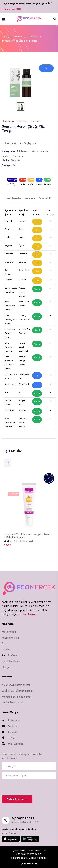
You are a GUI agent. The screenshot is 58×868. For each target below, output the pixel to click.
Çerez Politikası (38, 858)
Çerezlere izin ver (29, 864)
